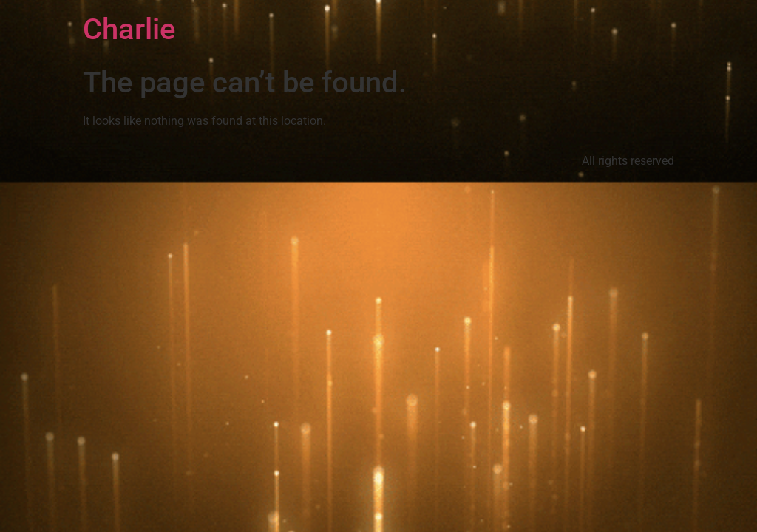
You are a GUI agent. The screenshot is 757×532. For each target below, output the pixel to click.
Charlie (129, 29)
